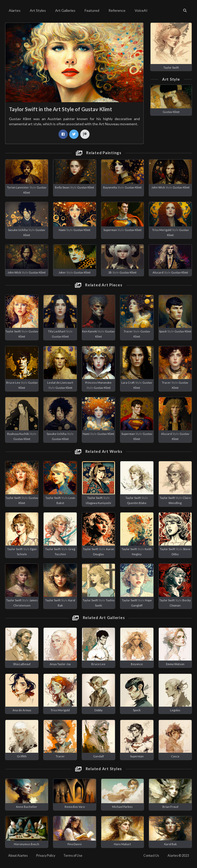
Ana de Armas (22, 710)
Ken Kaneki (90, 331)
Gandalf (98, 756)
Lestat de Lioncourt (60, 383)
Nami (62, 230)
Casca (175, 756)
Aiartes (15, 10)
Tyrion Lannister (18, 187)
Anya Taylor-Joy (60, 664)
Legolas (175, 710)
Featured (92, 10)
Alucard (158, 272)
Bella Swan (62, 187)
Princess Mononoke (98, 383)
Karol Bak (170, 844)
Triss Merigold (162, 230)
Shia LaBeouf (22, 664)
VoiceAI (141, 10)
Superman (110, 230)
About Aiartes (18, 856)
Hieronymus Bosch (27, 844)
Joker (62, 272)
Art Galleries (65, 10)
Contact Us (151, 856)
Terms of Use (73, 856)
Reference (117, 10)
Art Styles (38, 10)
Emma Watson (175, 664)
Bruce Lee (13, 383)
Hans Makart (122, 844)
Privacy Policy (46, 856)
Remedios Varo (75, 807)
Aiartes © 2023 (178, 856)
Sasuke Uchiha (18, 230)
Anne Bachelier (27, 807)
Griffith (22, 756)
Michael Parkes (122, 807)
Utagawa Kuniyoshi (98, 503)
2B (110, 272)
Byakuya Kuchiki (18, 434)
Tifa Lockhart (57, 331)
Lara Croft (128, 383)
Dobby (98, 710)
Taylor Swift (171, 67)
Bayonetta (110, 187)
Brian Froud (170, 807)
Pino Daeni (75, 844)
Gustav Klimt (171, 112)
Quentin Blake (137, 503)
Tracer (128, 331)
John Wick (158, 187)
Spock (163, 331)
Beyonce (137, 664)
